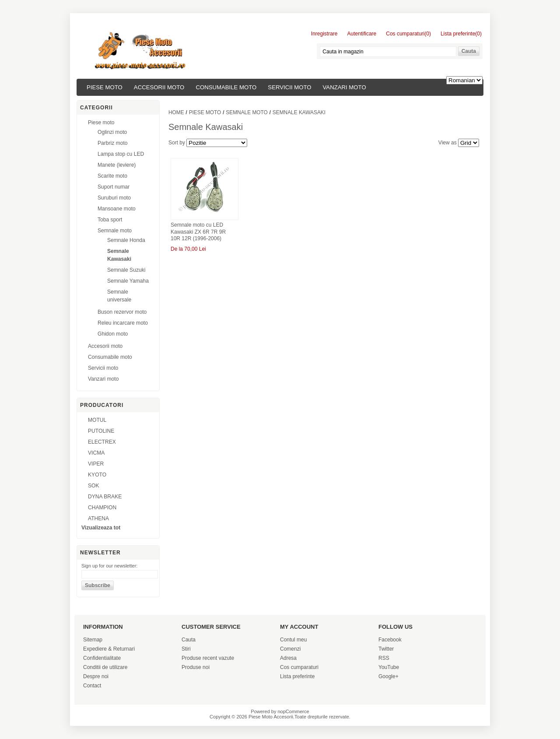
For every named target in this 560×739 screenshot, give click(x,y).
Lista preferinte (297, 676)
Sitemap (93, 640)
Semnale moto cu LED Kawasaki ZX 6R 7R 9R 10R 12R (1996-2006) (198, 232)
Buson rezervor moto (122, 312)
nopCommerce (294, 711)
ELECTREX (102, 442)
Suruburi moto (114, 198)
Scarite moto (112, 176)
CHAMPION (102, 508)
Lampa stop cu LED (121, 154)
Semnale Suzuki (126, 270)
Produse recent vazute (208, 658)
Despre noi (96, 676)
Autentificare (362, 34)
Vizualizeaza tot (101, 528)
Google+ (388, 676)
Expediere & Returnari (109, 649)
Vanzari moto (345, 87)
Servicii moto (289, 87)
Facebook (390, 640)
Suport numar (114, 187)
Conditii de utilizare (105, 667)
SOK (94, 486)
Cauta (189, 640)
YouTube (389, 667)
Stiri (186, 649)
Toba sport (110, 220)
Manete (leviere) (117, 165)
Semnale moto (115, 231)
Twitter (386, 649)
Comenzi (290, 649)
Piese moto (105, 87)
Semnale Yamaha (128, 281)
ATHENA (98, 518)
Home (176, 112)
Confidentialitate (102, 658)
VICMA (96, 453)
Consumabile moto (226, 87)
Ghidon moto (113, 334)
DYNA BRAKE (105, 497)
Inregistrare (324, 34)
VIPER (96, 464)
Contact (92, 686)
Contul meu (293, 640)
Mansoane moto (117, 209)
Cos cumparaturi (299, 667)
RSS (384, 658)
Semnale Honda (126, 240)
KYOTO (97, 475)
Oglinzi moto (112, 132)
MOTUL (97, 420)
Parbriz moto (113, 143)
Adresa (288, 658)
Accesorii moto (159, 87)
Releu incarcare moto (123, 323)
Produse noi (196, 667)
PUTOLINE (101, 431)
